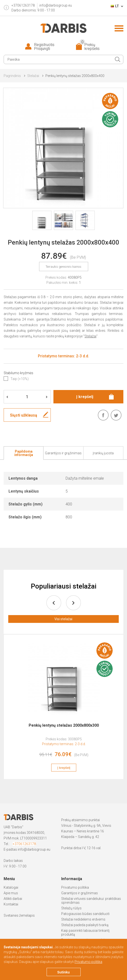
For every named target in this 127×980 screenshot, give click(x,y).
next (73, 603)
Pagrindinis (12, 76)
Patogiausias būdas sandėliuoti (85, 914)
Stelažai (33, 76)
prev (54, 603)
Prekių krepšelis (90, 47)
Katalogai (11, 887)
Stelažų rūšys (71, 908)
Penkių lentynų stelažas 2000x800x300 (64, 725)
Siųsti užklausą (24, 415)
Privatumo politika (75, 887)
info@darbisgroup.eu (56, 5)
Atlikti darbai (13, 899)
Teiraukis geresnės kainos (63, 267)
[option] (64, 709)
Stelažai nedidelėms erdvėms (83, 919)
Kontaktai (11, 904)
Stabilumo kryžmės (18, 373)
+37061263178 (24, 844)
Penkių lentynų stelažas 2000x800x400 (75, 76)
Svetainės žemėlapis (19, 915)
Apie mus (11, 893)
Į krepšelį (64, 768)
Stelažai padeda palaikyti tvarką (85, 925)
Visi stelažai (63, 619)
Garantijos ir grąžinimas (80, 893)
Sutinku (63, 972)
